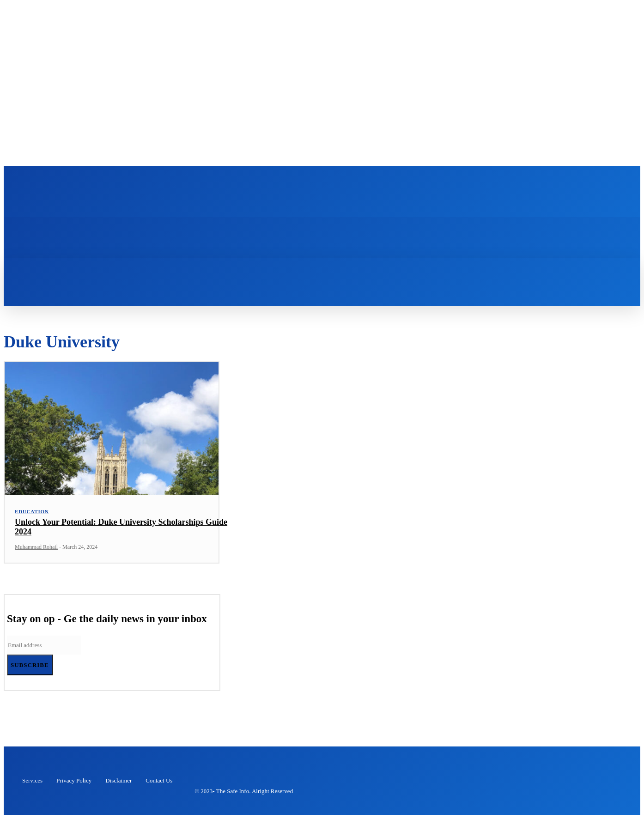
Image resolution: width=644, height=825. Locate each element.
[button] (135, 274)
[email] (44, 652)
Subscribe (30, 671)
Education (32, 517)
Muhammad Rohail (36, 553)
